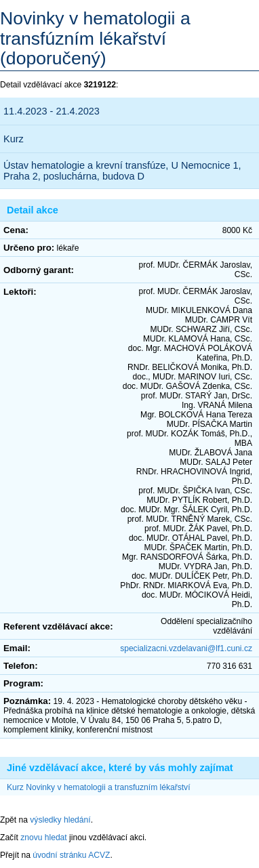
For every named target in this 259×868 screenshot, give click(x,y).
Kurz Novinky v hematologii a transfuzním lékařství (99, 787)
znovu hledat (44, 838)
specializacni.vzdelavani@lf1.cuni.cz (186, 648)
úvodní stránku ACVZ (71, 855)
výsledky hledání (60, 820)
